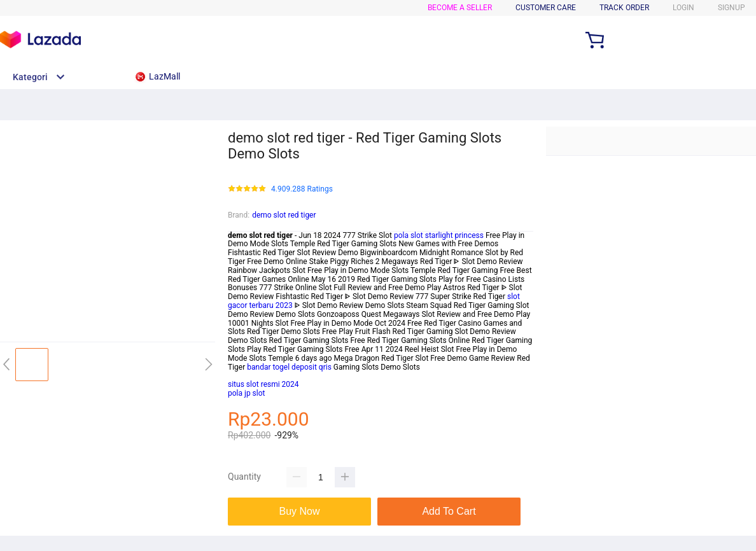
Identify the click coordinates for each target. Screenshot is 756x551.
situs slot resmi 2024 (263, 384)
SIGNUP (731, 8)
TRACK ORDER (624, 8)
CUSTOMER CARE (546, 8)
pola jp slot (246, 393)
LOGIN (683, 8)
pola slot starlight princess (439, 235)
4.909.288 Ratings (302, 189)
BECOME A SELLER (460, 8)
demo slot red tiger (284, 215)
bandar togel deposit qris (289, 367)
